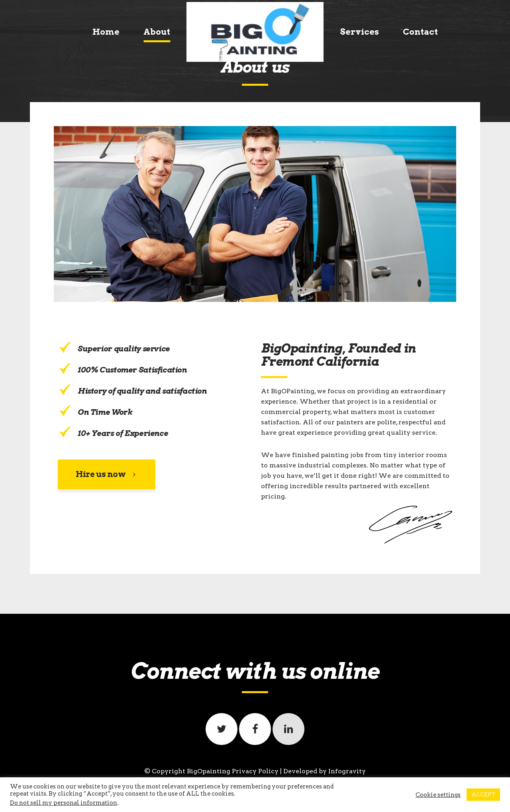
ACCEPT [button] (483, 795)
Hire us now (107, 474)
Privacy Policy (255, 771)
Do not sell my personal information (64, 803)
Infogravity (347, 771)
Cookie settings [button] (438, 795)
